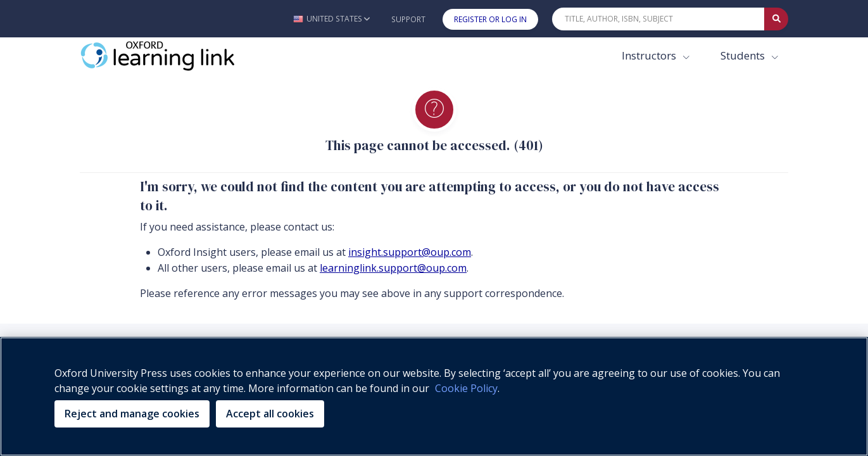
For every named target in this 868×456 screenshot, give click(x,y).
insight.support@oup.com (410, 252)
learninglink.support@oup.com (393, 268)
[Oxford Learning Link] (175, 56)
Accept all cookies (270, 414)
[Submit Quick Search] (776, 19)
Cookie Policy (466, 388)
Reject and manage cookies (132, 414)
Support (408, 19)
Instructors (650, 55)
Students (744, 55)
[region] (434, 396)
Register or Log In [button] (490, 19)
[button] (331, 19)
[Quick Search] (658, 19)
